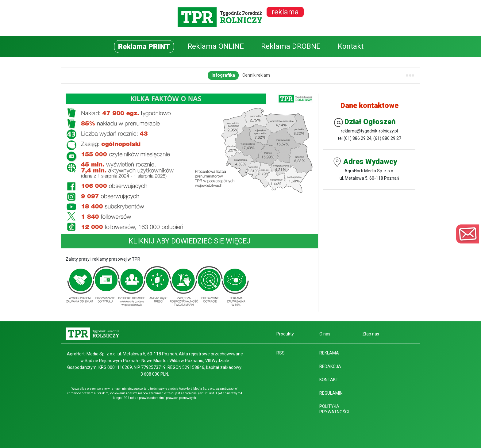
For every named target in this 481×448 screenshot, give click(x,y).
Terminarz (237, 75)
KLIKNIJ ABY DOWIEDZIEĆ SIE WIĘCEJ (190, 241)
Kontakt (351, 46)
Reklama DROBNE (291, 46)
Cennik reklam (137, 75)
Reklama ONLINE (216, 46)
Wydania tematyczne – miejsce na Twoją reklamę (341, 75)
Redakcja (330, 366)
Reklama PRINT (144, 47)
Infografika (104, 75)
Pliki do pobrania (270, 75)
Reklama (329, 353)
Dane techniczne (175, 75)
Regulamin (209, 75)
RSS (281, 353)
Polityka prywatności (334, 409)
